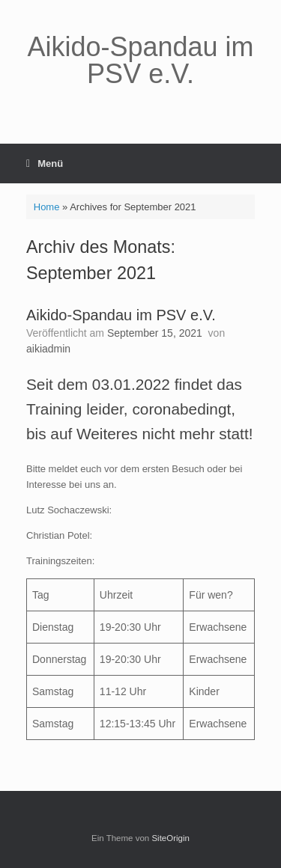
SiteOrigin (170, 838)
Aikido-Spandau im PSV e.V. (121, 315)
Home (47, 207)
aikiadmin (48, 349)
